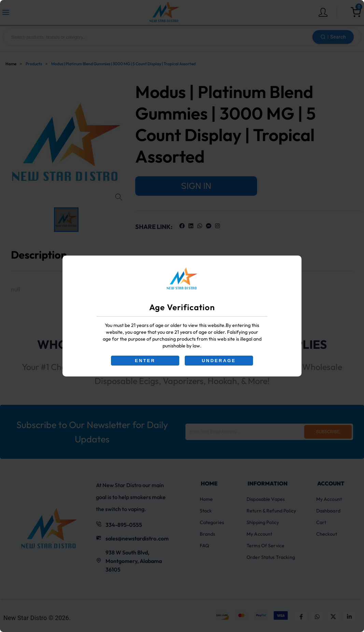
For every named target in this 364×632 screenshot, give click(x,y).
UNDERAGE (219, 361)
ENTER (145, 361)
